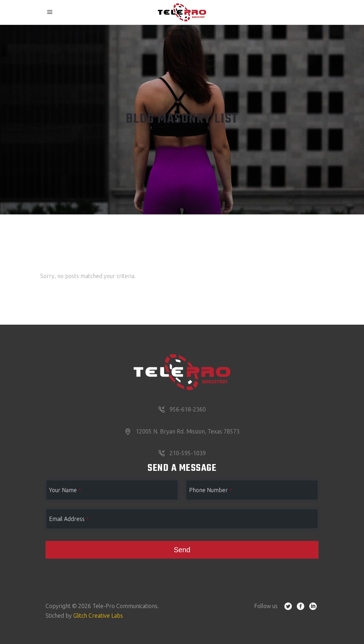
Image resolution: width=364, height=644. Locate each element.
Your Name (65, 490)
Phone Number (211, 490)
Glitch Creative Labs (98, 616)
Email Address (69, 519)
